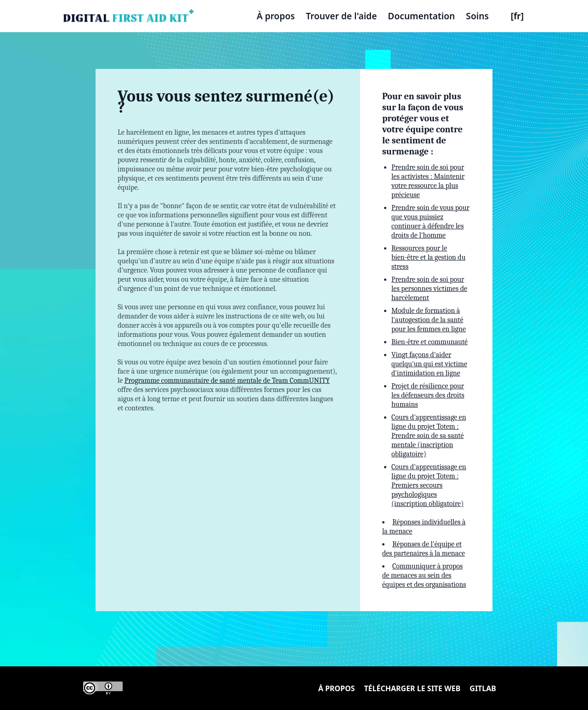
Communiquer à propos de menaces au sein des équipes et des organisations (424, 575)
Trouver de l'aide (342, 16)
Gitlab (483, 688)
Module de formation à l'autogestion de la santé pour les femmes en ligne (429, 320)
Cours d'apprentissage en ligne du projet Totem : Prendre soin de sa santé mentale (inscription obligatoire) (429, 436)
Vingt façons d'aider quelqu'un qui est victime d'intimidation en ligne (429, 364)
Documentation (421, 16)
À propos (276, 16)
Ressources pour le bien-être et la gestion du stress (428, 257)
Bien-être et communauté (430, 342)
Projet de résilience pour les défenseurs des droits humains (428, 395)
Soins (477, 16)
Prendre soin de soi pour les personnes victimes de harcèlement (429, 289)
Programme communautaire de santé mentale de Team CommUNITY (227, 381)
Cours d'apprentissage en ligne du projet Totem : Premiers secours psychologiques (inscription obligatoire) (429, 485)
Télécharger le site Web (412, 688)
